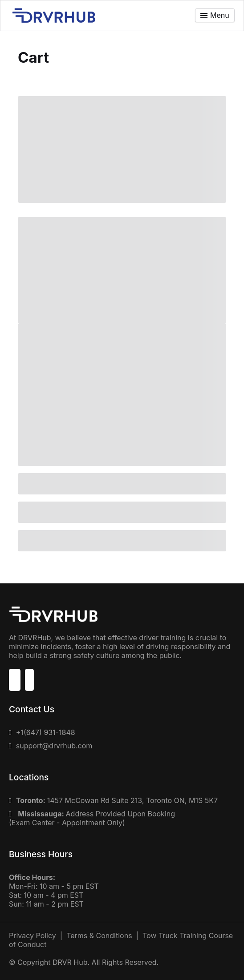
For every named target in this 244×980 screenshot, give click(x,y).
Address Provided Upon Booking (96, 814)
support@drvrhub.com (54, 746)
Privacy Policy (33, 936)
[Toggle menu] (215, 15)
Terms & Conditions (99, 936)
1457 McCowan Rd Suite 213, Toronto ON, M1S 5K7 (117, 800)
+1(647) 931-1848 (46, 732)
